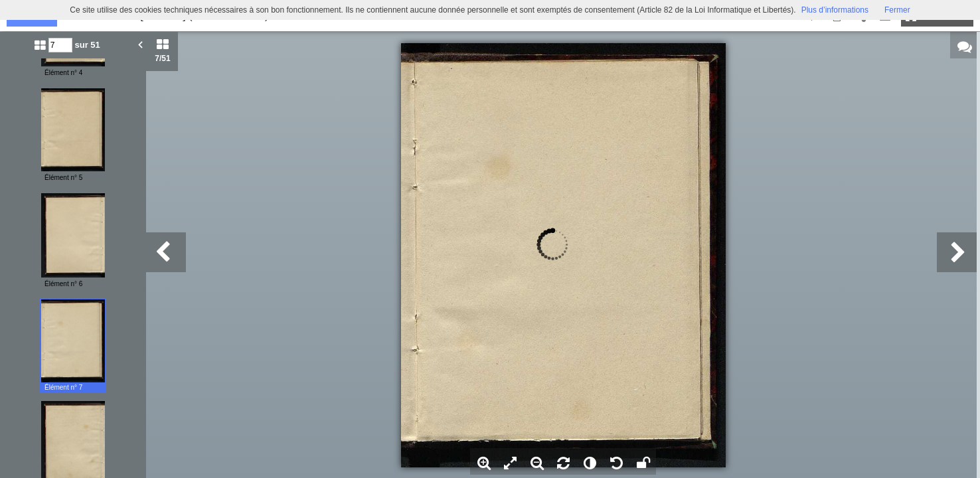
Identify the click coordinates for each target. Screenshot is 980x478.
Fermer (897, 10)
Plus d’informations (835, 10)
